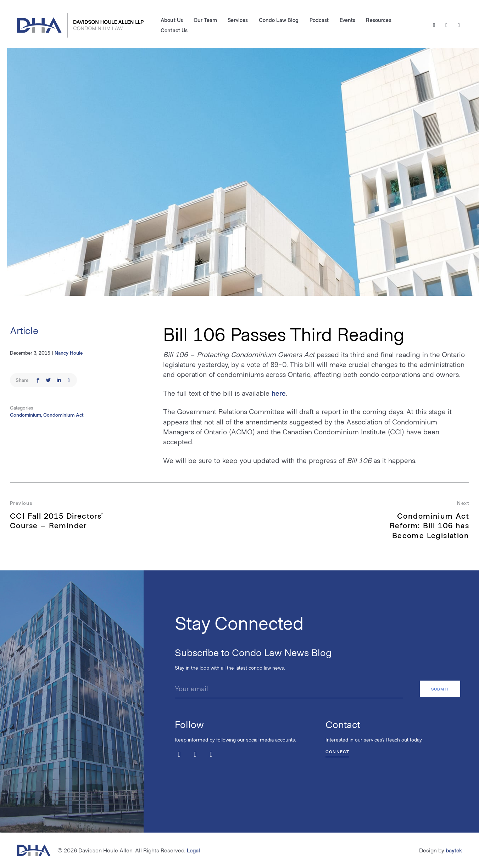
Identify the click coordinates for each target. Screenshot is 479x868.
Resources (378, 20)
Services (238, 20)
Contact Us (174, 30)
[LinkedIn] (459, 25)
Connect (337, 751)
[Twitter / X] (434, 25)
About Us (172, 20)
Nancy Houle (69, 353)
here (279, 393)
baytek (454, 850)
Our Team (205, 20)
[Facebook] (447, 25)
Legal (193, 850)
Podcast (319, 20)
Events (348, 20)
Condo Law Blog (279, 20)
